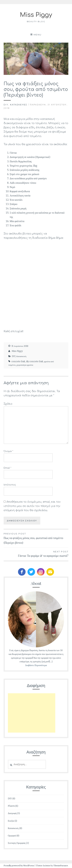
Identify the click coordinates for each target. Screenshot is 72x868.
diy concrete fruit (35, 361)
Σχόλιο (8, 404)
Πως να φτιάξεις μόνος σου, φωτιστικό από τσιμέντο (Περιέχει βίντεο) (36, 538)
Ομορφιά (12, 836)
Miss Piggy (36, 15)
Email (7, 468)
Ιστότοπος (10, 485)
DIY (6, 105)
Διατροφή (12, 813)
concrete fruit (18, 361)
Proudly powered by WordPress (19, 866)
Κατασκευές (19, 105)
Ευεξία (11, 821)
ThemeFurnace (61, 866)
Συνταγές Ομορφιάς (17, 843)
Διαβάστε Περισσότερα (36, 665)
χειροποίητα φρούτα (25, 365)
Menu (38, 35)
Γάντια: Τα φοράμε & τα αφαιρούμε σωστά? (36, 554)
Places (11, 806)
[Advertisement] (32, 713)
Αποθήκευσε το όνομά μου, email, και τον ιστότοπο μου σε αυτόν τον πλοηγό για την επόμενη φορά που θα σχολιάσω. (32, 506)
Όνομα (8, 451)
